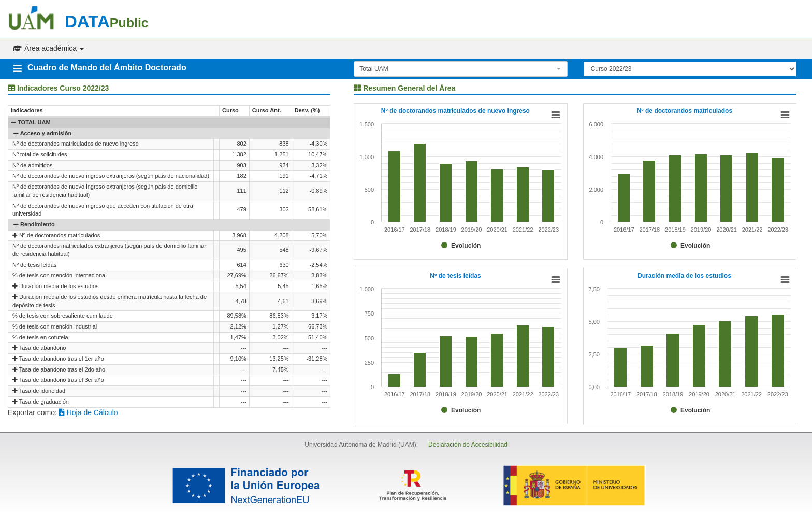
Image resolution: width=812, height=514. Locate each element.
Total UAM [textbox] (374, 69)
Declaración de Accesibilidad (468, 445)
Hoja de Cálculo (89, 412)
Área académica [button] (48, 48)
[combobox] (460, 69)
